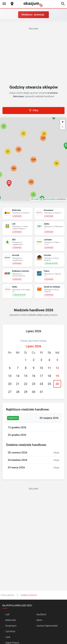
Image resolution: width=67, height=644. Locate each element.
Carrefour (10, 631)
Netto (39, 620)
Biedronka (11, 620)
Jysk (8, 637)
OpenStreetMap (49, 199)
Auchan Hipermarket (47, 626)
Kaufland (41, 614)
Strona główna (7, 595)
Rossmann (11, 626)
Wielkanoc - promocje (33, 15)
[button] (57, 163)
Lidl (7, 614)
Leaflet (35, 199)
